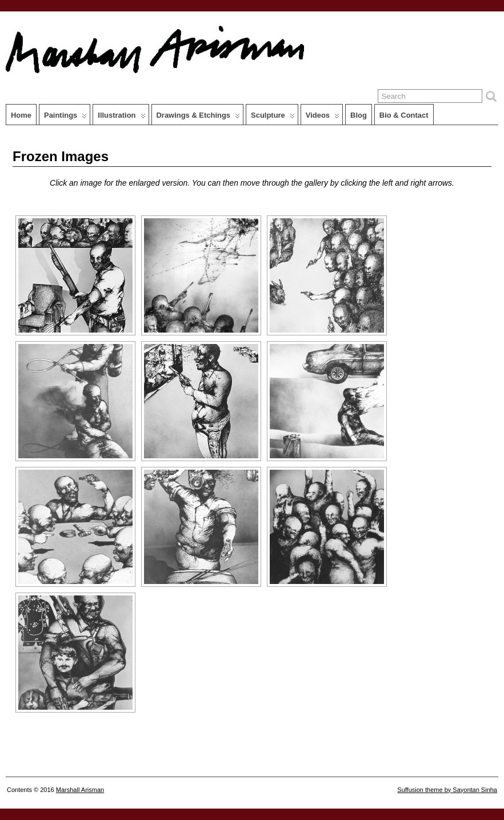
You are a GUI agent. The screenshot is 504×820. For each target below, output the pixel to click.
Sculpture (273, 118)
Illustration (121, 118)
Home (21, 115)
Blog (359, 115)
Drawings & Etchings (199, 118)
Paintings (65, 118)
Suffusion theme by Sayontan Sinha (447, 790)
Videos (323, 118)
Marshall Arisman (80, 790)
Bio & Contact (404, 115)
